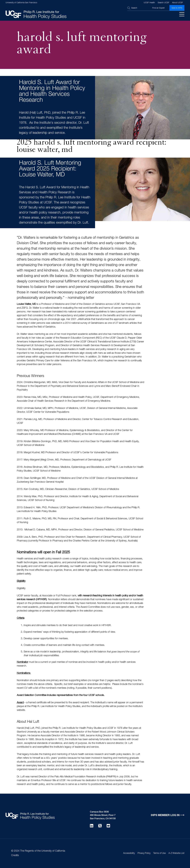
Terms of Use (159, 853)
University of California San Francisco (21, 3)
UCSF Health (149, 3)
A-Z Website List (176, 853)
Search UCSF (164, 3)
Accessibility (129, 853)
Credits (15, 856)
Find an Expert (158, 8)
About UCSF (178, 3)
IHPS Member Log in (165, 815)
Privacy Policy (144, 853)
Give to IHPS (177, 8)
